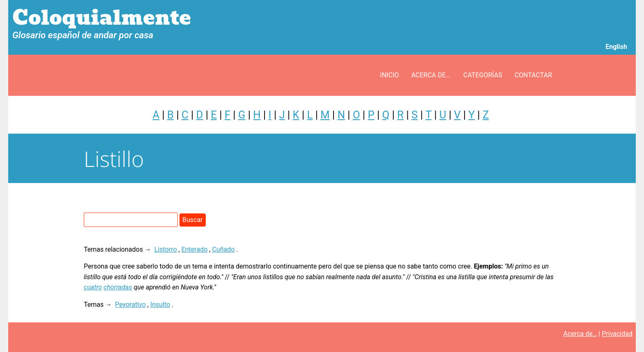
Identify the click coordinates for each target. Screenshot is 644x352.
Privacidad (617, 334)
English (616, 47)
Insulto (160, 305)
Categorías (483, 75)
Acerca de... (431, 75)
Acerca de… (580, 334)
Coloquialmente (102, 18)
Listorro (166, 249)
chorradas (118, 287)
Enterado (195, 249)
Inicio (389, 75)
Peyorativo (130, 305)
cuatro (93, 287)
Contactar (533, 75)
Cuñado (223, 249)
